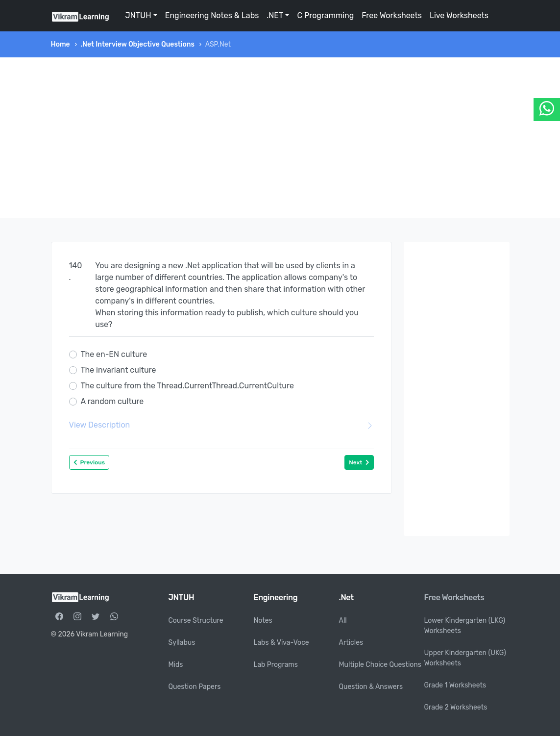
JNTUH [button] (138, 15)
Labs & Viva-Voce (281, 643)
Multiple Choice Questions (380, 665)
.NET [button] (275, 15)
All (343, 621)
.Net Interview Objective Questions (137, 44)
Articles (351, 643)
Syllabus (182, 643)
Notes (263, 621)
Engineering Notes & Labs (212, 15)
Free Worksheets (392, 15)
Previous (89, 462)
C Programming (325, 15)
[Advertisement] (280, 138)
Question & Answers (371, 687)
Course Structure (196, 621)
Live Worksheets (459, 15)
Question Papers (195, 687)
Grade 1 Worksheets (455, 685)
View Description (221, 425)
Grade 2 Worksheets (456, 707)
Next (359, 462)
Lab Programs (276, 665)
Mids (176, 665)
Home (61, 44)
